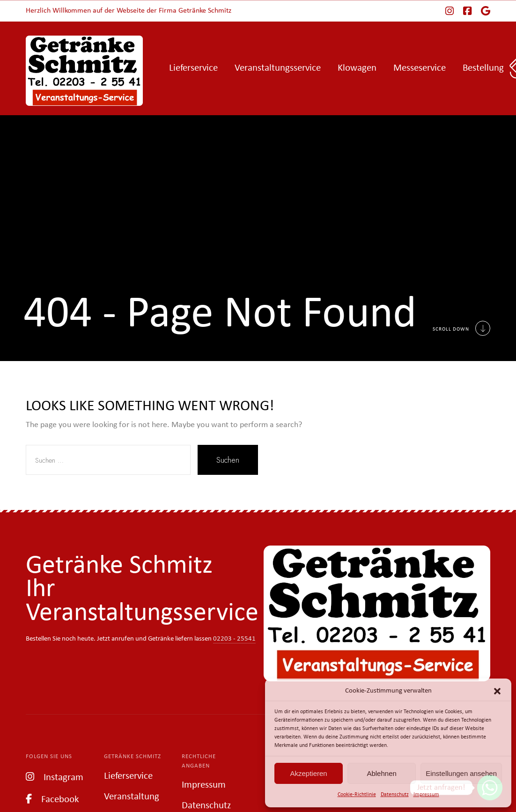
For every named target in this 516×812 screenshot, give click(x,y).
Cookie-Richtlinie (357, 795)
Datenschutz (395, 795)
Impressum (426, 795)
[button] (497, 691)
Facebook (52, 799)
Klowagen (357, 68)
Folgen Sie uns (49, 757)
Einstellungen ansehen (461, 773)
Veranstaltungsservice (278, 68)
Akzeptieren (308, 773)
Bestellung (483, 68)
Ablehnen (381, 773)
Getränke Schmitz (133, 757)
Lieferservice (193, 68)
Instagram (55, 777)
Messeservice (420, 68)
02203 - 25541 (234, 639)
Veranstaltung (132, 797)
